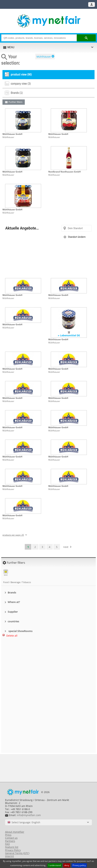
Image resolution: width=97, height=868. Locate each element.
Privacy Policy (13, 850)
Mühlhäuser (44, 57)
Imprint (9, 856)
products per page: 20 (13, 535)
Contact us (11, 838)
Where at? (14, 602)
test (6, 573)
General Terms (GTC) (17, 853)
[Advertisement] (48, 658)
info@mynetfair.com (29, 815)
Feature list (12, 847)
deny (67, 865)
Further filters (16, 102)
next (66, 547)
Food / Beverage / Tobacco (17, 582)
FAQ (7, 844)
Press (8, 835)
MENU (11, 47)
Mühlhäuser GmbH (12, 134)
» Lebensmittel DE (69, 335)
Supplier (13, 612)
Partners (10, 841)
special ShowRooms (20, 631)
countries (13, 621)
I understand (55, 865)
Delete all (12, 636)
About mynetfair (15, 832)
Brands (12, 592)
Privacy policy (79, 865)
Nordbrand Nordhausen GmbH (64, 172)
